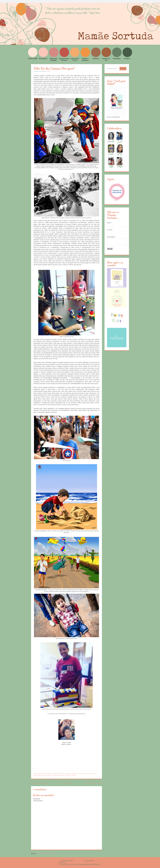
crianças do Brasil (70, 773)
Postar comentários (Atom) (46, 854)
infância (50, 775)
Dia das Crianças (91, 773)
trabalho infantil (71, 775)
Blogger (97, 861)
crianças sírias (81, 773)
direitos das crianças (40, 775)
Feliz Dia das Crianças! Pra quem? (54, 68)
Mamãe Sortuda (79, 861)
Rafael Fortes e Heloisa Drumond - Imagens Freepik (84, 863)
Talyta (49, 71)
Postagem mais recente (40, 783)
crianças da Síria (58, 773)
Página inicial (67, 783)
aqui (73, 169)
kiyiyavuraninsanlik (59, 775)
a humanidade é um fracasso (43, 773)
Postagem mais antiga (94, 783)
